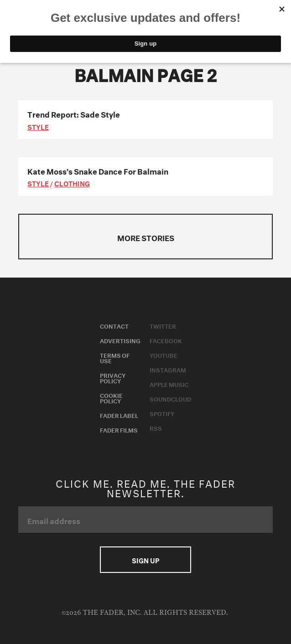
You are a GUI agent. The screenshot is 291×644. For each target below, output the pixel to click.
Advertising (120, 340)
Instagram (168, 369)
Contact (114, 325)
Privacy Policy (113, 377)
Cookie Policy (111, 397)
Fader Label (119, 415)
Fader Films (119, 429)
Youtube (164, 355)
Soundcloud (170, 398)
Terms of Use (115, 357)
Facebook (166, 340)
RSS (156, 428)
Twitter (163, 325)
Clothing (72, 183)
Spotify (162, 413)
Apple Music (169, 384)
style (38, 126)
